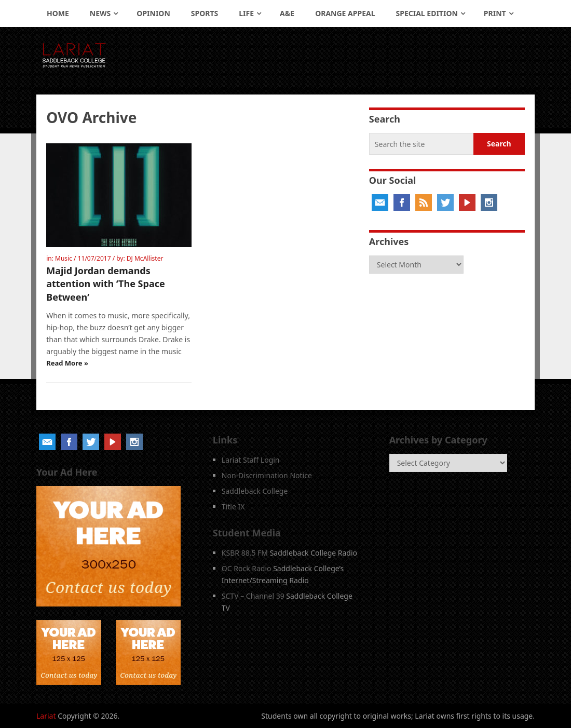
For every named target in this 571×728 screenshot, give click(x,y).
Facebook (402, 203)
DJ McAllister (145, 258)
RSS (424, 203)
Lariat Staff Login (251, 460)
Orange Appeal (345, 13)
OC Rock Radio (247, 568)
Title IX (233, 507)
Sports (205, 13)
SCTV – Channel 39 (253, 596)
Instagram (489, 203)
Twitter (445, 203)
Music (64, 258)
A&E (287, 13)
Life (246, 13)
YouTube (467, 203)
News (100, 13)
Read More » (67, 363)
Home (58, 13)
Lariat (46, 716)
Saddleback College (255, 491)
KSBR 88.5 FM (245, 553)
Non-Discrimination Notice (267, 475)
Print (495, 13)
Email (380, 203)
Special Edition (427, 13)
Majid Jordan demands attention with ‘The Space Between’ (106, 284)
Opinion (153, 13)
